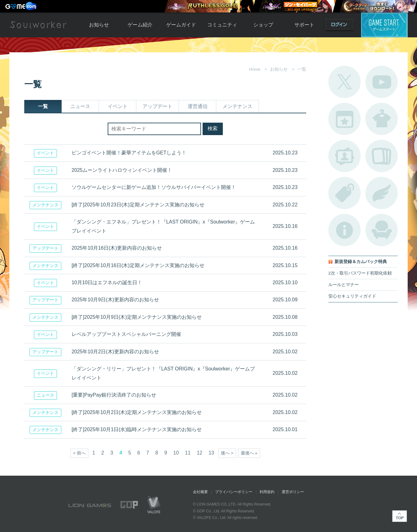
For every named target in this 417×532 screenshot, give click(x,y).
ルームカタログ (382, 230)
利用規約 (267, 492)
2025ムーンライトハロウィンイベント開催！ (122, 170)
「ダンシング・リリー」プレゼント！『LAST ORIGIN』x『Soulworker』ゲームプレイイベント (163, 373)
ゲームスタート (384, 25)
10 (176, 453)
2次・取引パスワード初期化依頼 (360, 273)
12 (199, 453)
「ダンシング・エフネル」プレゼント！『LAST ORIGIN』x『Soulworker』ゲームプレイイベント (163, 226)
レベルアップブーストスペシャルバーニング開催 (126, 334)
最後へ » (249, 453)
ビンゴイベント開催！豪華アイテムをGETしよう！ (129, 153)
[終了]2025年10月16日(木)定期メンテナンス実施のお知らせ (138, 265)
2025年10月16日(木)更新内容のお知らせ (117, 248)
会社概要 (200, 492)
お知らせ (99, 25)
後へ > (227, 453)
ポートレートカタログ (344, 156)
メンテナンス (237, 106)
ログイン (339, 26)
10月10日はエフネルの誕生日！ (107, 282)
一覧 (43, 106)
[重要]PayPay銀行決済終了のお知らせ (114, 395)
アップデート (157, 106)
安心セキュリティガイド (352, 296)
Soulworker (38, 25)
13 (211, 453)
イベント (118, 106)
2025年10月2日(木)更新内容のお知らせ (115, 352)
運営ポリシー (293, 492)
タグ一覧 (344, 193)
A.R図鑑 (382, 156)
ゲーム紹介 (140, 25)
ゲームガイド (181, 25)
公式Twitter (344, 82)
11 (188, 453)
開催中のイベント (344, 119)
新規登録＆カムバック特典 (361, 262)
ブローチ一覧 (382, 193)
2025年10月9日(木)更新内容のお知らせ (115, 300)
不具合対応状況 (344, 230)
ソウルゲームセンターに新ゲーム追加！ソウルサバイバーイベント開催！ (154, 187)
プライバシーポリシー (234, 492)
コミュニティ (222, 25)
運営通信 (198, 106)
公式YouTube (382, 82)
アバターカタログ (382, 119)
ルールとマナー (344, 285)
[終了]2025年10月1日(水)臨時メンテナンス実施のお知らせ (137, 429)
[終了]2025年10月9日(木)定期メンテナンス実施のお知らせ (137, 317)
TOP (400, 516)
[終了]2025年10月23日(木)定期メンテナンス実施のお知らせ (138, 205)
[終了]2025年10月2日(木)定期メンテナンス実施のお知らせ (137, 412)
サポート (304, 25)
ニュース (80, 106)
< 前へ (79, 453)
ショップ (263, 25)
